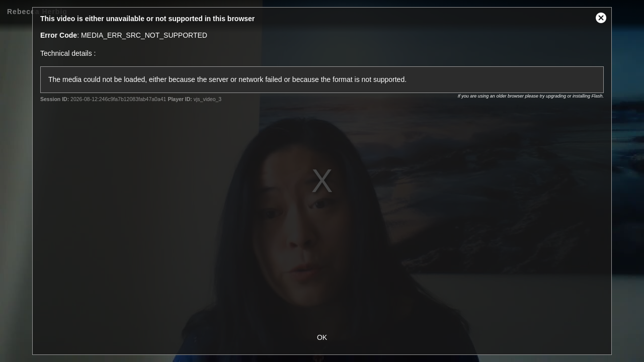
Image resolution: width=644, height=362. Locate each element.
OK (322, 337)
